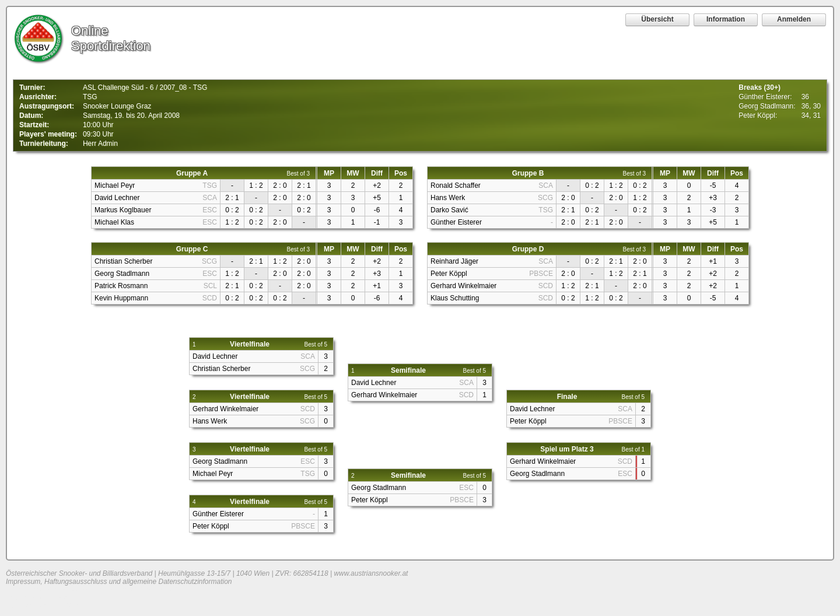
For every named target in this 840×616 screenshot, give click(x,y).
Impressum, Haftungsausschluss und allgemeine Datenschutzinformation (119, 582)
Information (726, 19)
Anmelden (794, 19)
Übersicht (657, 19)
